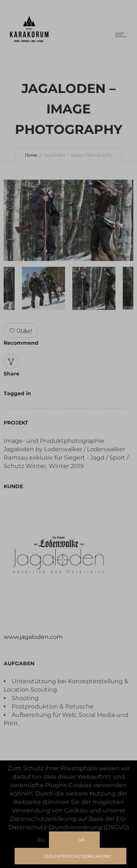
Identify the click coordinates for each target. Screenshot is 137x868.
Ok (82, 840)
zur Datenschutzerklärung (78, 856)
